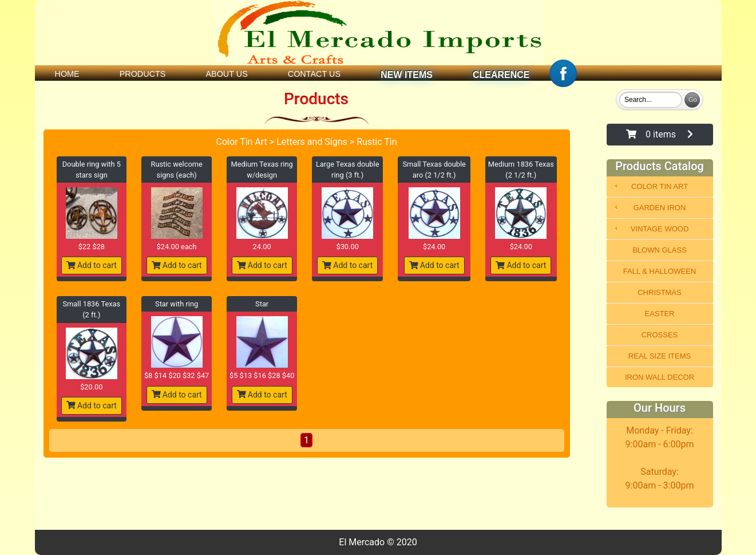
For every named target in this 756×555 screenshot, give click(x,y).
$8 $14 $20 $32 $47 (177, 375)
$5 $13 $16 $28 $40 (262, 375)
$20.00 (91, 387)
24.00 (262, 247)
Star (262, 304)
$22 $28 (92, 247)
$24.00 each (177, 247)
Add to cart (92, 265)
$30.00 (347, 247)
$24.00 (434, 247)
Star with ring (177, 304)
